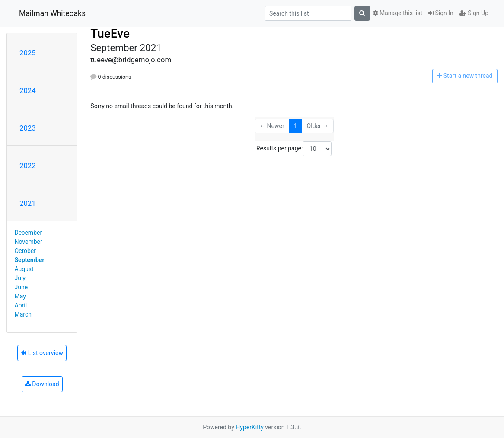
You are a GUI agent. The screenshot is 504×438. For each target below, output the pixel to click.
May (20, 296)
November (29, 242)
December (29, 233)
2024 (28, 90)
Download (42, 384)
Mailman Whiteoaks (52, 13)
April (21, 305)
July (20, 278)
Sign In (441, 13)
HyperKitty (250, 427)
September (30, 260)
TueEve (110, 34)
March (23, 314)
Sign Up (474, 13)
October (25, 251)
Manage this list (398, 13)
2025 (28, 53)
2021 (28, 203)
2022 (28, 166)
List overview (42, 353)
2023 (28, 128)
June (21, 287)
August (24, 269)
